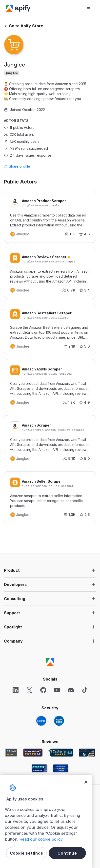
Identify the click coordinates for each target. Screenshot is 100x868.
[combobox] (26, 166)
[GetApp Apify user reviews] (11, 753)
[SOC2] (59, 721)
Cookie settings (27, 853)
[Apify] (18, 8)
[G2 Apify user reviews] (87, 753)
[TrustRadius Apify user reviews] (40, 768)
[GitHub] (43, 690)
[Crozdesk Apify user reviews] (61, 768)
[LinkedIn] (16, 690)
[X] (29, 690)
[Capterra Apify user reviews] (61, 753)
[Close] (86, 782)
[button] (50, 570)
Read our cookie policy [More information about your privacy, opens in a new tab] (41, 839)
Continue (67, 853)
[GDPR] (41, 721)
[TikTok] (85, 690)
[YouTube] (57, 690)
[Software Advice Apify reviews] (33, 753)
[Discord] (71, 690)
